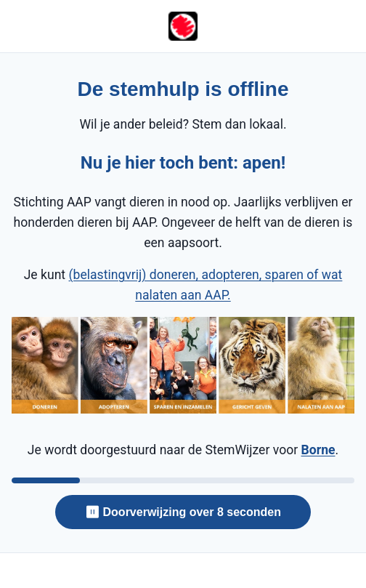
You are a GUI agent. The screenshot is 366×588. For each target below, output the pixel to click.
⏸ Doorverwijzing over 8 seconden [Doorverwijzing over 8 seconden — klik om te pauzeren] (183, 512)
